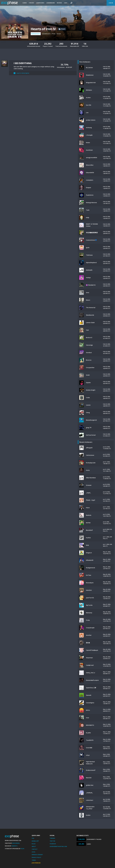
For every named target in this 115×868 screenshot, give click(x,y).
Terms (34, 860)
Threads (52, 838)
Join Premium (36, 863)
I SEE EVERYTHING (23, 63)
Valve (22, 849)
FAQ (33, 838)
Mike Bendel (16, 843)
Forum (59, 34)
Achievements (36, 34)
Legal (34, 852)
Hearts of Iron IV (43, 29)
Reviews (59, 3)
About (34, 846)
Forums (31, 3)
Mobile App (35, 841)
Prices (54, 34)
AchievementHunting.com (58, 846)
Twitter (52, 841)
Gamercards (40, 3)
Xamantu (14, 846)
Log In (111, 3)
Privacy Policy (36, 857)
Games (25, 3)
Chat (66, 3)
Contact (35, 849)
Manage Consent (37, 855)
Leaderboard (51, 3)
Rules (34, 844)
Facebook (53, 844)
